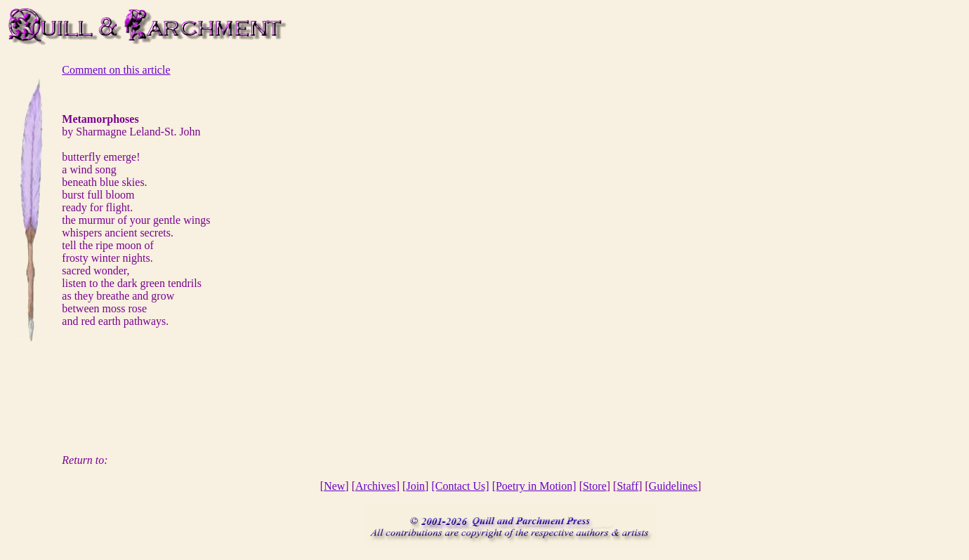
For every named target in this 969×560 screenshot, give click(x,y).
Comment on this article (116, 70)
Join (415, 486)
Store (595, 486)
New (334, 486)
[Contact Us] (460, 486)
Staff (627, 486)
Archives (376, 486)
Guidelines (673, 486)
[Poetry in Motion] (534, 486)
